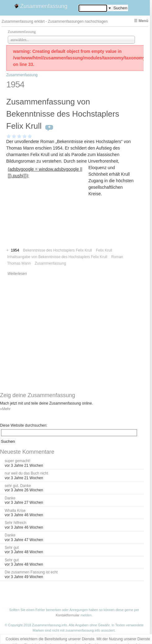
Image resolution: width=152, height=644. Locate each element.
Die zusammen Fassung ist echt (31, 572)
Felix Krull (104, 250)
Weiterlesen (17, 274)
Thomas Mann (19, 263)
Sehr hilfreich (16, 523)
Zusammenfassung (44, 6)
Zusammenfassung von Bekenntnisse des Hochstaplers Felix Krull (63, 114)
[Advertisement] (47, 219)
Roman (117, 257)
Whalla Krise (15, 511)
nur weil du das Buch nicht (26, 473)
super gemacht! (18, 461)
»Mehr (5, 409)
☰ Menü (141, 21)
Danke (10, 498)
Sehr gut (12, 548)
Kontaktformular (68, 615)
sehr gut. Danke (18, 486)
